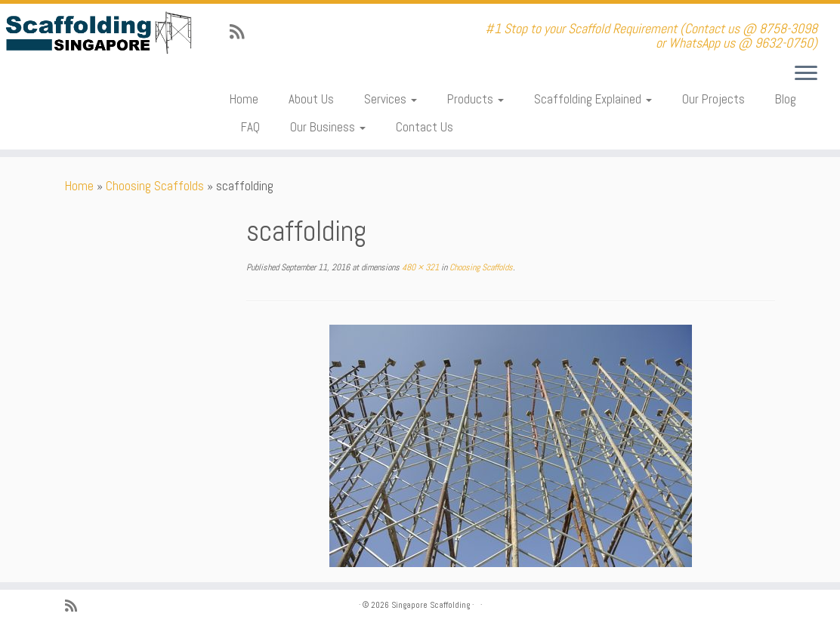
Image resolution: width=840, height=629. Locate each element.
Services (391, 99)
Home (244, 99)
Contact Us (425, 127)
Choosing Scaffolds (155, 186)
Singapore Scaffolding (431, 605)
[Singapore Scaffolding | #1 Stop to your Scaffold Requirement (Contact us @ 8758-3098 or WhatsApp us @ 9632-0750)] (98, 33)
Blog (786, 99)
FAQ (250, 127)
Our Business (328, 127)
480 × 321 (419, 267)
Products (476, 99)
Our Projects (713, 99)
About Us (311, 99)
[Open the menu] (806, 74)
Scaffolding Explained (593, 99)
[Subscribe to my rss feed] (242, 32)
